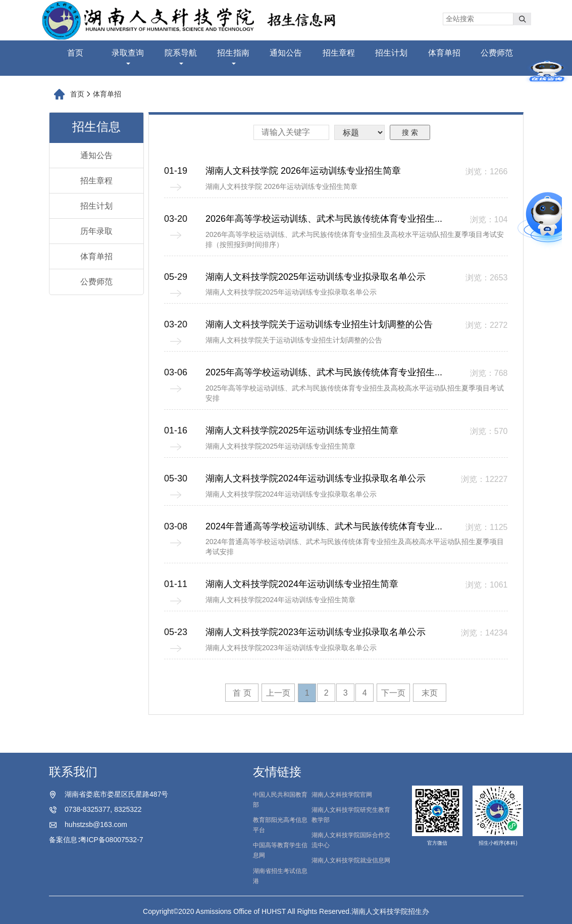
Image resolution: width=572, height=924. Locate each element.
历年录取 (96, 231)
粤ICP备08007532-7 (112, 840)
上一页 (278, 693)
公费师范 (497, 53)
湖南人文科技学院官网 (342, 795)
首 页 (242, 693)
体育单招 (444, 53)
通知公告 (286, 53)
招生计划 (391, 53)
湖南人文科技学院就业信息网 (351, 860)
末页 (430, 693)
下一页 (393, 693)
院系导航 (181, 57)
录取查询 (128, 57)
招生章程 (339, 53)
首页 (75, 53)
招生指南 (233, 57)
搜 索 (410, 132)
